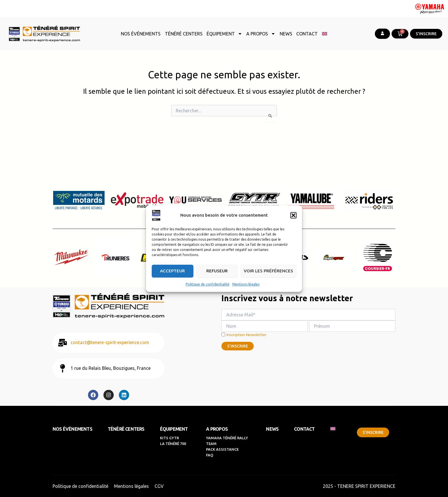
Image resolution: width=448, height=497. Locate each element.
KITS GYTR (169, 438)
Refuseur (217, 271)
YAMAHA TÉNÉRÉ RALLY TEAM (227, 441)
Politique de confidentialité (208, 284)
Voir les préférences (268, 271)
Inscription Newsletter (244, 335)
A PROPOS (261, 34)
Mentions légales (246, 284)
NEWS (286, 34)
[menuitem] (325, 34)
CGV (159, 486)
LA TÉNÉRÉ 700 (173, 444)
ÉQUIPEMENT (224, 34)
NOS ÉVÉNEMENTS (141, 34)
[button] (293, 215)
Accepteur (172, 271)
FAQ (210, 455)
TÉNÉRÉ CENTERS (184, 34)
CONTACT (307, 34)
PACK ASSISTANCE (222, 449)
